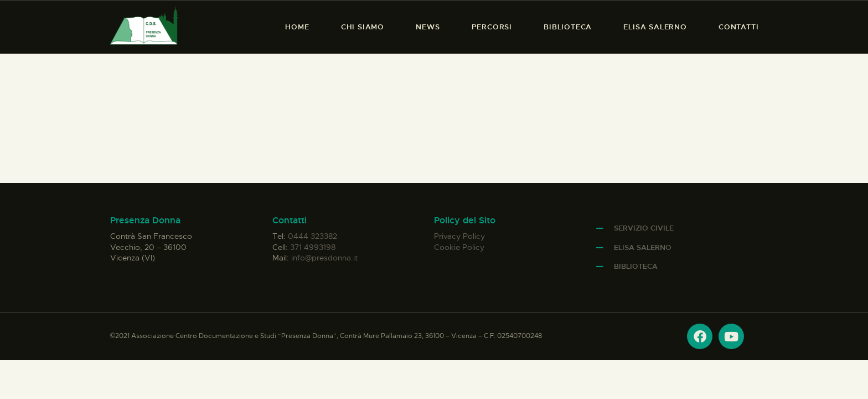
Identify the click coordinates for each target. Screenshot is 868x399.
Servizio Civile (644, 228)
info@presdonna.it (324, 258)
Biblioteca (636, 266)
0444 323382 (312, 236)
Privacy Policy (459, 236)
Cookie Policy (459, 247)
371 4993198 (313, 247)
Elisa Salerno (643, 247)
